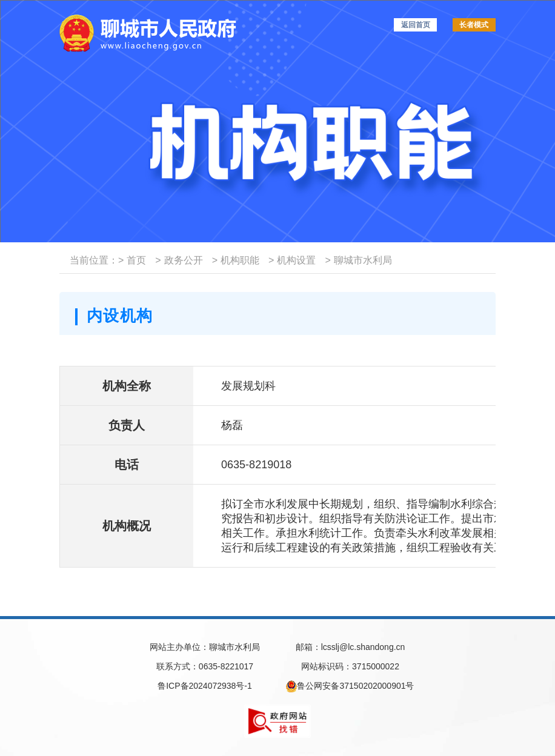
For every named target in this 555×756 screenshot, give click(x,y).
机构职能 (236, 260)
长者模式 (474, 25)
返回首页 (416, 25)
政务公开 (179, 260)
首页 (132, 260)
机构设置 (292, 260)
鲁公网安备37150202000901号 (350, 686)
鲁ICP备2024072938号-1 (205, 686)
